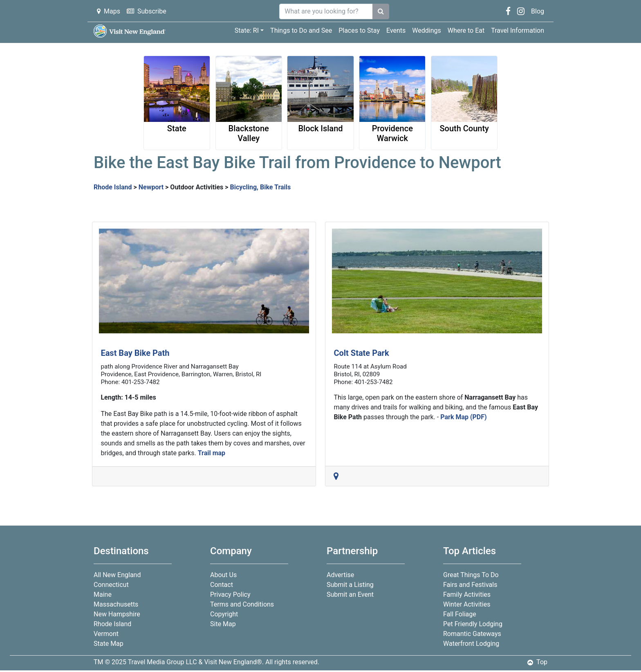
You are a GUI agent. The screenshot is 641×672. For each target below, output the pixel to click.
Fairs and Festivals (470, 585)
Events (396, 30)
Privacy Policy (230, 594)
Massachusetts (116, 604)
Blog (538, 11)
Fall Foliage (460, 614)
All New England (117, 575)
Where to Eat (466, 30)
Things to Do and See (301, 30)
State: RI (247, 30)
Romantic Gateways (472, 634)
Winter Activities (467, 604)
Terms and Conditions (242, 604)
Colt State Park (361, 353)
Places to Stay (359, 30)
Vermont (106, 634)
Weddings (426, 30)
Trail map (212, 453)
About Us (223, 575)
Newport (151, 187)
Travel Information (518, 30)
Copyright (224, 614)
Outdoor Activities (197, 187)
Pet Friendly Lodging (473, 624)
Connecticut (111, 585)
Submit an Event (350, 594)
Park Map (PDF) (463, 417)
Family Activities (467, 594)
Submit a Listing (350, 585)
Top (537, 662)
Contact (222, 585)
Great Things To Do (471, 575)
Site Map (223, 624)
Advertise (340, 575)
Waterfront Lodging (471, 644)
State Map (109, 644)
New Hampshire (117, 614)
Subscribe (147, 11)
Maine (103, 594)
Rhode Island (113, 187)
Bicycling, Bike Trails (260, 187)
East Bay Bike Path (135, 353)
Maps (109, 11)
